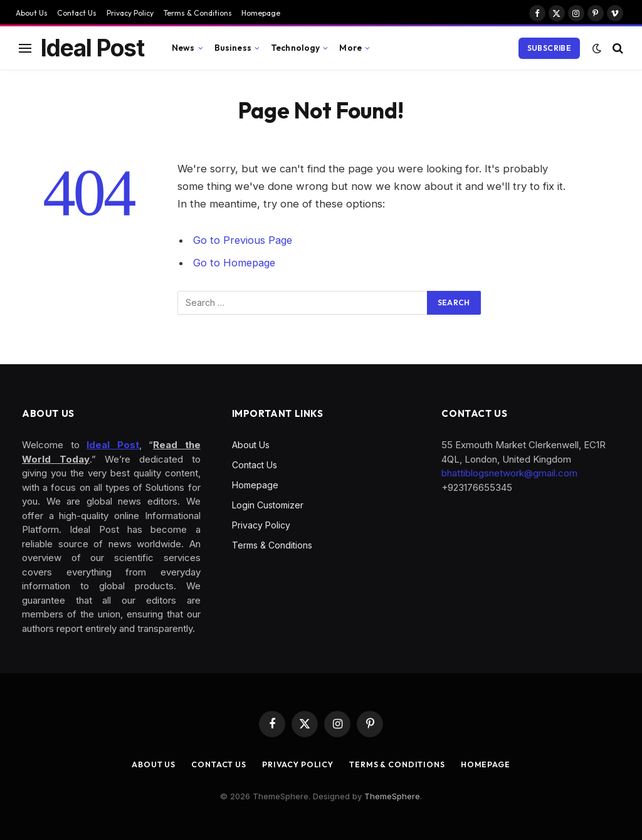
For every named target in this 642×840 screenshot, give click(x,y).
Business (233, 48)
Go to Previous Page (244, 240)
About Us (32, 13)
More (350, 48)
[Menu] (25, 48)
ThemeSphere (392, 796)
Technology (295, 48)
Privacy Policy (130, 13)
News (183, 48)
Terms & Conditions (198, 13)
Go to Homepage (235, 263)
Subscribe (549, 48)
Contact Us (77, 13)
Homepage (261, 13)
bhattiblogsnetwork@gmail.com (509, 473)
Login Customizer (268, 505)
